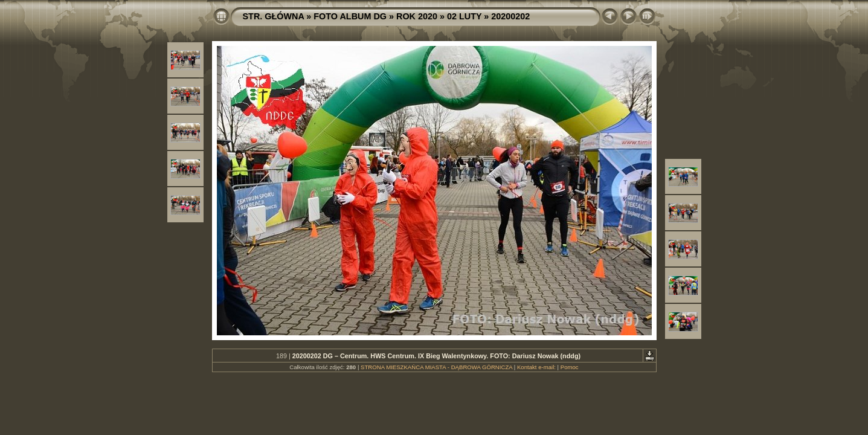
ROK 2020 (417, 16)
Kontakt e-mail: (536, 367)
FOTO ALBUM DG (350, 16)
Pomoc (570, 367)
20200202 (510, 16)
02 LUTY (464, 16)
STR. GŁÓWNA (274, 16)
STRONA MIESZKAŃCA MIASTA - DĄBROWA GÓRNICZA (436, 367)
